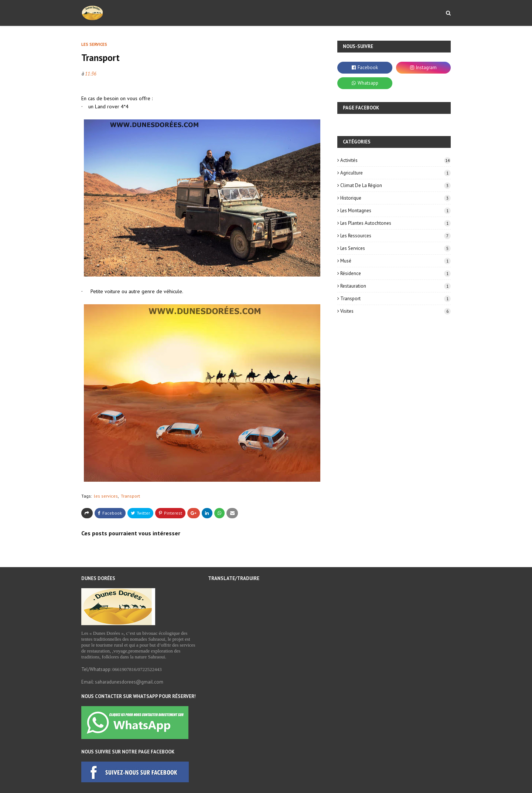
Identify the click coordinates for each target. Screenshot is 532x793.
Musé (395, 261)
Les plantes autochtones (395, 223)
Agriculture (395, 173)
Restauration (395, 286)
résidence (395, 273)
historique (395, 198)
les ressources (395, 236)
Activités (395, 160)
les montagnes (395, 211)
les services (106, 496)
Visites (395, 311)
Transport (130, 496)
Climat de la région (395, 185)
